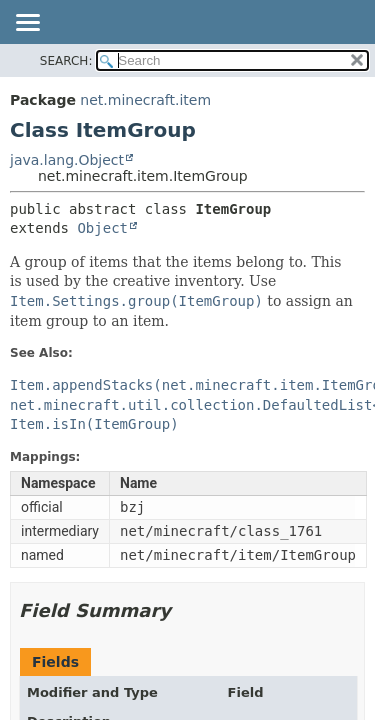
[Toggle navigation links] (27, 24)
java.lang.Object (67, 160)
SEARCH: (66, 61)
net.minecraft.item (145, 100)
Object (102, 228)
